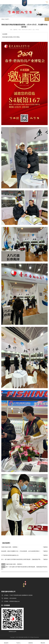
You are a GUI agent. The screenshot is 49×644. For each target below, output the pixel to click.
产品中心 (18, 642)
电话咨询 (6, 642)
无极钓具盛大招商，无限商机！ (10, 547)
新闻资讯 (31, 642)
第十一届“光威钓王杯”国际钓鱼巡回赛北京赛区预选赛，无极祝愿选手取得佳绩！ (23, 559)
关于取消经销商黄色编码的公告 (10, 555)
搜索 (47, 19)
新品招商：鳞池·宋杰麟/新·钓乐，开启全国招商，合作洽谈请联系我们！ (21, 551)
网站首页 (43, 642)
